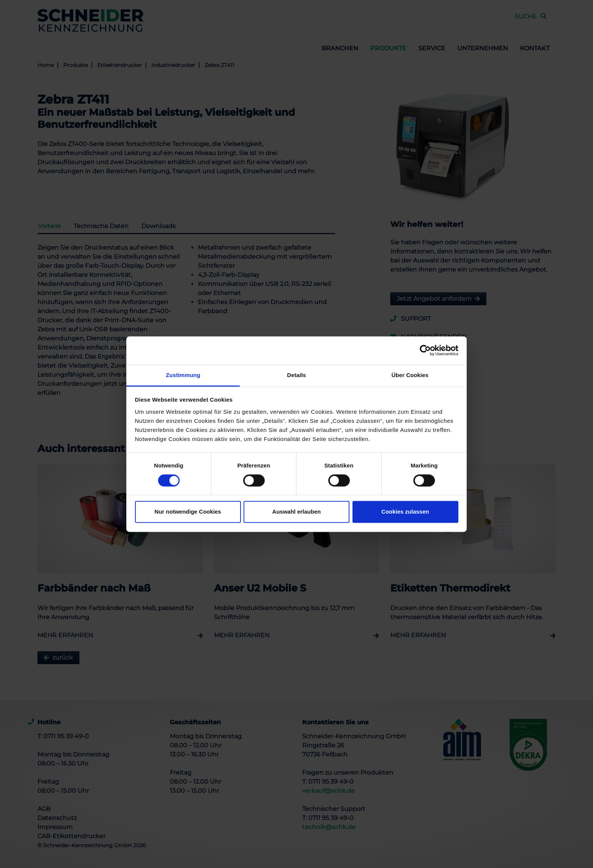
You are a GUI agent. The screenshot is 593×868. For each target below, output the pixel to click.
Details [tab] (296, 375)
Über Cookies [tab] (410, 375)
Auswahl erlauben (296, 512)
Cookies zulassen (405, 512)
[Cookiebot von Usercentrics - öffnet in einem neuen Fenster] (425, 350)
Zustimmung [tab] (183, 375)
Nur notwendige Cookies (188, 512)
